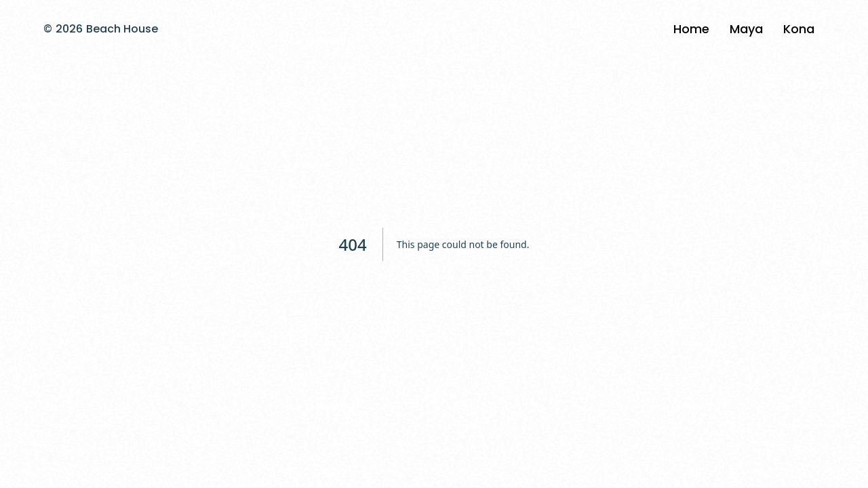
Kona (799, 29)
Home (691, 29)
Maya (746, 29)
